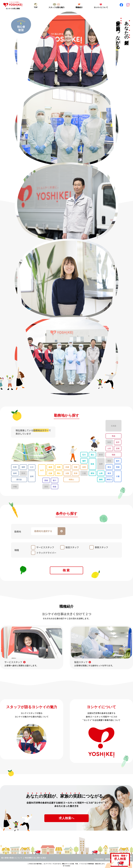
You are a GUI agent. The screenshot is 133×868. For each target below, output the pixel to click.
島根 (50, 467)
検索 (66, 570)
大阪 (67, 473)
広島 (50, 473)
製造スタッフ (72, 547)
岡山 (59, 473)
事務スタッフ (101, 547)
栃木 (118, 461)
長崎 (15, 473)
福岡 (23, 467)
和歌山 (71, 479)
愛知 (92, 473)
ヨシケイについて (101, 7)
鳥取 (59, 467)
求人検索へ (67, 818)
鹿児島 (19, 479)
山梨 (101, 473)
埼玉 (109, 467)
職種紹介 (79, 7)
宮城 (118, 448)
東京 (109, 473)
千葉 (118, 476)
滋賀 (84, 467)
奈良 (76, 473)
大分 (32, 467)
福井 (84, 461)
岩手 (118, 442)
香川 (55, 480)
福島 (113, 455)
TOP (36, 7)
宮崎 (32, 476)
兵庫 (67, 467)
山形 (109, 448)
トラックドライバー (46, 553)
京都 (76, 467)
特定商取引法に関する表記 (35, 858)
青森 (113, 436)
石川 (84, 455)
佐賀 (15, 467)
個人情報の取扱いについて (12, 858)
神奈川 (109, 479)
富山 (92, 455)
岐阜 (92, 464)
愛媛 (46, 480)
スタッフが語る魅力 (57, 7)
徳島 (55, 487)
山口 (42, 470)
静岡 (101, 479)
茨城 (118, 467)
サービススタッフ (45, 547)
